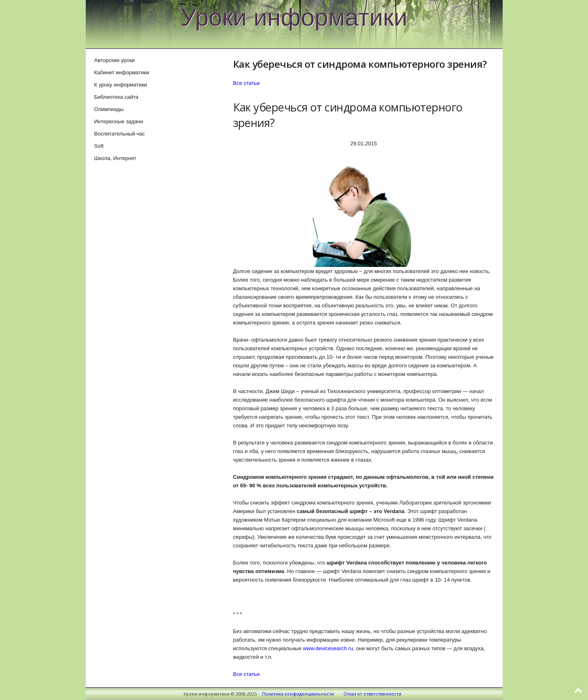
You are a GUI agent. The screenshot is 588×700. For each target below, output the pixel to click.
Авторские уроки (115, 60)
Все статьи (246, 83)
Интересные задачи (119, 121)
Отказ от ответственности (372, 694)
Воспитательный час (120, 134)
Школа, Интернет (115, 158)
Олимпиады (109, 109)
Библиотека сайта (116, 97)
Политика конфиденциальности (298, 694)
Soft (99, 146)
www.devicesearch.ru (328, 648)
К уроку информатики (121, 85)
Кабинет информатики (122, 72)
